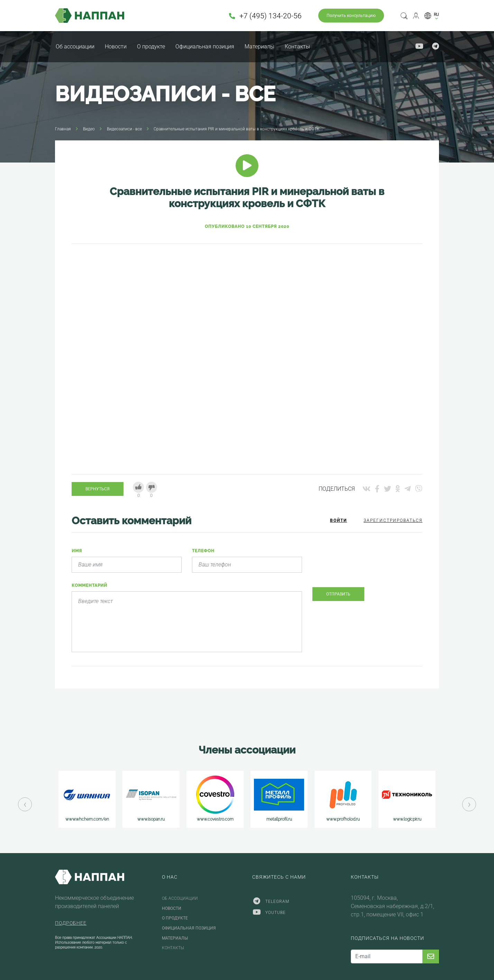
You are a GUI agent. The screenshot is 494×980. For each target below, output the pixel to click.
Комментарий (89, 585)
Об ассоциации (75, 47)
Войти (339, 520)
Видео (89, 129)
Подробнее (71, 923)
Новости (116, 47)
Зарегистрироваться (393, 520)
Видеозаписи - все (124, 129)
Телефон (203, 551)
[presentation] (365, 568)
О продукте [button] (151, 47)
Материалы (259, 47)
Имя (77, 551)
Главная (63, 129)
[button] (432, 16)
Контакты (297, 47)
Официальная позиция (205, 47)
